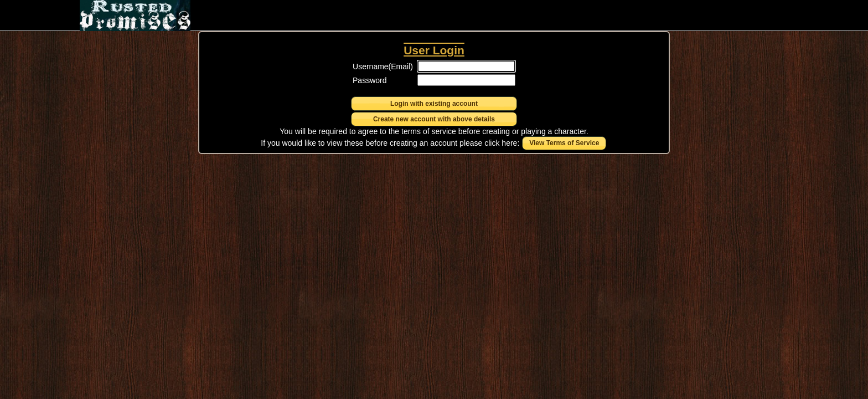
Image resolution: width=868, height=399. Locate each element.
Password (370, 80)
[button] (434, 104)
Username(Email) (383, 66)
